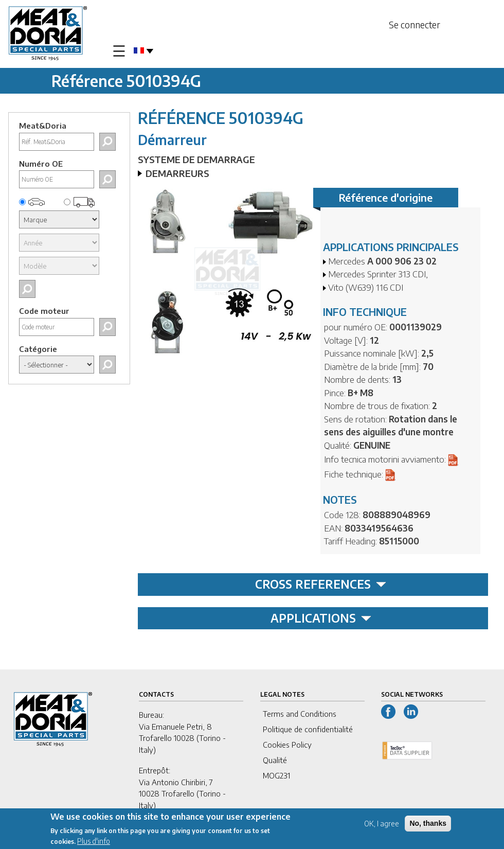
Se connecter (415, 24)
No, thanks (428, 823)
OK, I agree (382, 824)
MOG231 (276, 775)
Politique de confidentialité (308, 729)
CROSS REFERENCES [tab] (321, 584)
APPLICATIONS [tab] (321, 618)
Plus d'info (94, 841)
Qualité (275, 760)
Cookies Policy (287, 745)
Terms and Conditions (300, 714)
